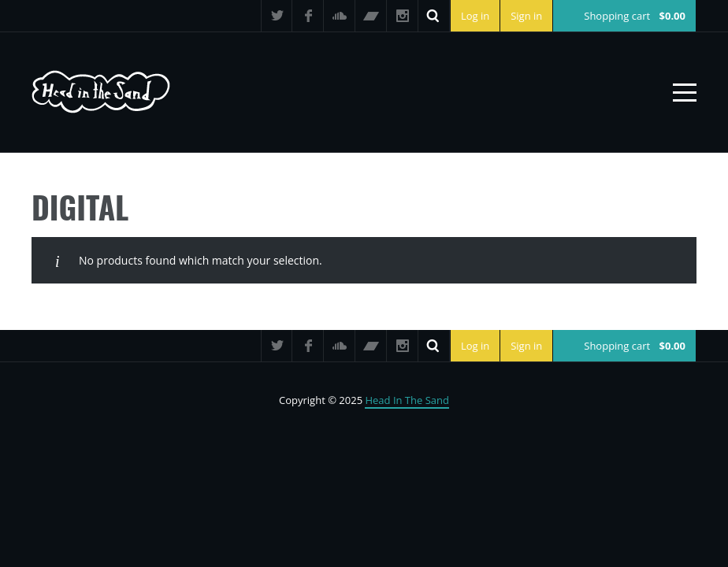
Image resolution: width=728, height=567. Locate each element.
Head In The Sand (407, 400)
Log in (475, 16)
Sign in (526, 16)
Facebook (308, 16)
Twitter (277, 16)
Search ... (434, 16)
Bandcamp (371, 16)
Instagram (403, 16)
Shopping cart (635, 16)
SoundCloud (340, 16)
